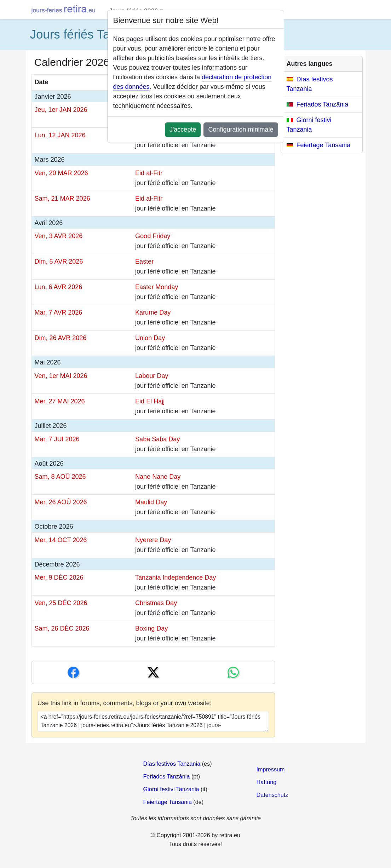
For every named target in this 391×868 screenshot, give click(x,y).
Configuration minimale (241, 130)
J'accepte (183, 130)
